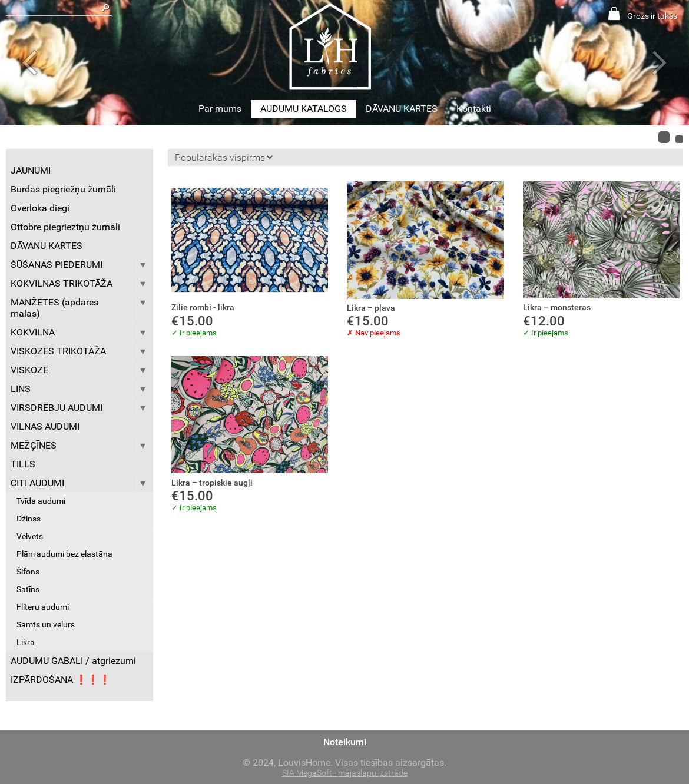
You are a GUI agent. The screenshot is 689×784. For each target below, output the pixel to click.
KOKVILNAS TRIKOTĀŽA (82, 283)
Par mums (220, 109)
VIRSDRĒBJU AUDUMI (82, 408)
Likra (26, 642)
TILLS (23, 464)
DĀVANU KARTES (402, 109)
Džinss (29, 519)
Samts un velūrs (46, 625)
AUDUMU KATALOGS (304, 109)
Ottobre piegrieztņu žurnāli (65, 227)
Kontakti (474, 109)
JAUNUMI (31, 170)
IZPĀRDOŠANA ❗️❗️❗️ (61, 680)
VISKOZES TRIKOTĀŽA (82, 351)
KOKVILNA (82, 332)
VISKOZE (82, 370)
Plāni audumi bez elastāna (64, 554)
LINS (82, 389)
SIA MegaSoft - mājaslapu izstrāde (345, 773)
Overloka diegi (40, 208)
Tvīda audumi (41, 501)
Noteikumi (345, 742)
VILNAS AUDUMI (45, 426)
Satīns (28, 589)
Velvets (30, 536)
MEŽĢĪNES (82, 445)
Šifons (28, 572)
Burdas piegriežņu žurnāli (63, 189)
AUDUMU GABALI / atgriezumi (73, 661)
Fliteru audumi (43, 607)
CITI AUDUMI (82, 483)
